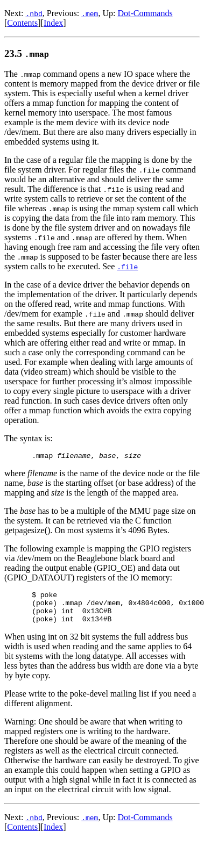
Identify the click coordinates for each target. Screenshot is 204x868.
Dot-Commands (145, 13)
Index (53, 23)
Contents (22, 23)
